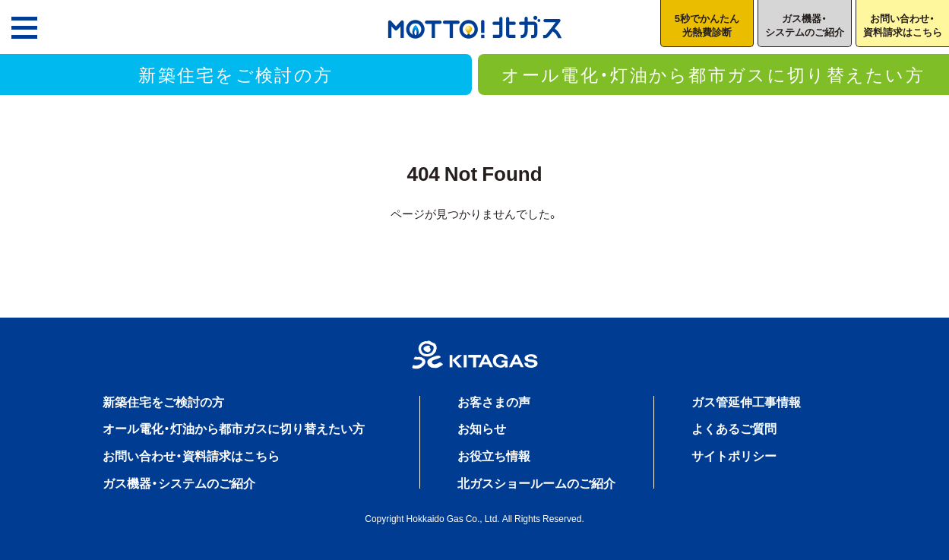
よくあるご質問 (734, 428)
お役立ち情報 (494, 455)
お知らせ (482, 428)
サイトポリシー (734, 455)
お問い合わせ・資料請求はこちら (191, 455)
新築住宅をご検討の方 (236, 74)
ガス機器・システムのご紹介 (179, 482)
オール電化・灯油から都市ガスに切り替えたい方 (713, 74)
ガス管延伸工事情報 (746, 401)
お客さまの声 (494, 401)
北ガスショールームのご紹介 (536, 482)
